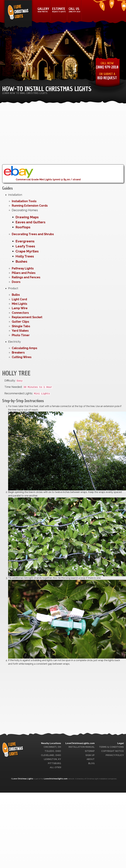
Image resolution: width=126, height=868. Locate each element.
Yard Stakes (20, 331)
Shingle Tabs (21, 326)
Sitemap (90, 751)
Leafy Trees (25, 246)
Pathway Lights (23, 268)
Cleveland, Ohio (51, 755)
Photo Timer (21, 335)
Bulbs (16, 295)
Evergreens (25, 241)
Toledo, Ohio (53, 751)
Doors (16, 282)
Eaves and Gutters (30, 222)
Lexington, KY (52, 759)
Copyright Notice (113, 751)
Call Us (74, 10)
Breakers (18, 352)
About (91, 759)
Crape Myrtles (27, 251)
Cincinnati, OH (52, 747)
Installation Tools (24, 201)
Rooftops (23, 227)
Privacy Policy (115, 755)
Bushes (21, 261)
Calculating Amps (24, 348)
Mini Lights (19, 304)
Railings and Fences (26, 277)
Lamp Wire (20, 308)
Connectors (20, 313)
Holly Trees (25, 256)
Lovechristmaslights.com (56, 779)
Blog (91, 763)
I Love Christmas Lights (22, 779)
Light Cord (19, 299)
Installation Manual (82, 747)
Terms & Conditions (111, 747)
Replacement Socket (27, 317)
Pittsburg (54, 763)
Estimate (59, 10)
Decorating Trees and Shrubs (33, 234)
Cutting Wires (22, 357)
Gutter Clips (20, 322)
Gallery (43, 10)
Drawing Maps (27, 217)
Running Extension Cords (30, 206)
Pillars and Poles (24, 273)
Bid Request (107, 78)
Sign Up (90, 755)
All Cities (55, 767)
